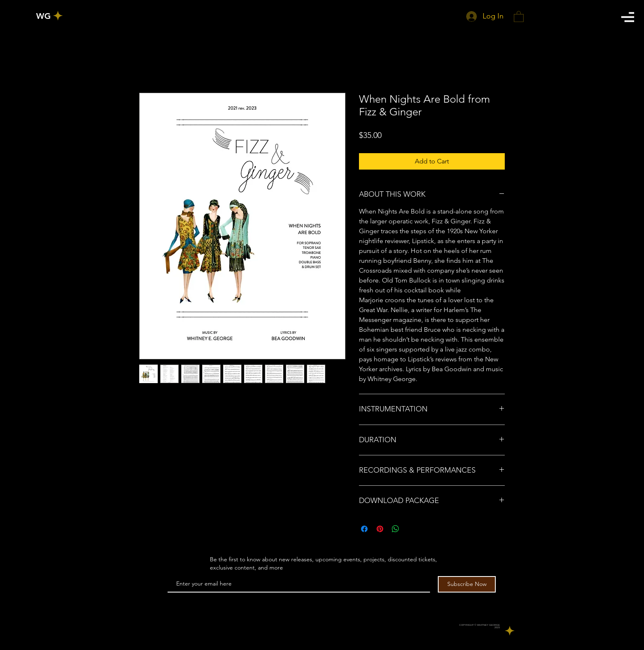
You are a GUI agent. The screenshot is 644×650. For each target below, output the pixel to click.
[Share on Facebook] (364, 529)
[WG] (44, 16)
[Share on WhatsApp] (396, 529)
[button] (628, 17)
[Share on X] (411, 529)
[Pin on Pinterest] (380, 529)
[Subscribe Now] (467, 584)
